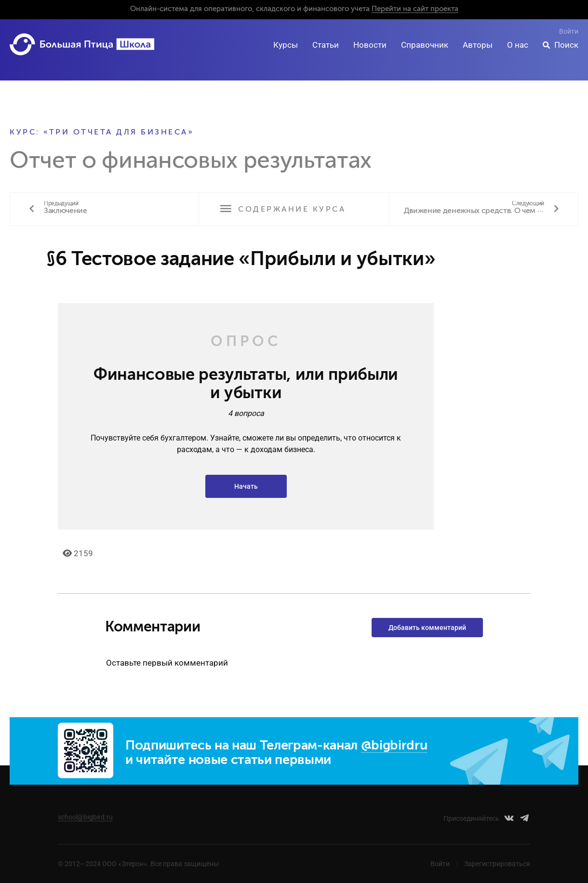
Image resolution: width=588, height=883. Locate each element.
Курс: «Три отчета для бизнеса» (102, 133)
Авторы (478, 45)
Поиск (566, 45)
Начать (246, 486)
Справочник (425, 45)
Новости (370, 45)
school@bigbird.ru (85, 817)
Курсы (286, 45)
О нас (518, 45)
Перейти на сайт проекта (415, 9)
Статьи (326, 45)
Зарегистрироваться (497, 864)
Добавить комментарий (427, 628)
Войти (569, 31)
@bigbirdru (394, 746)
